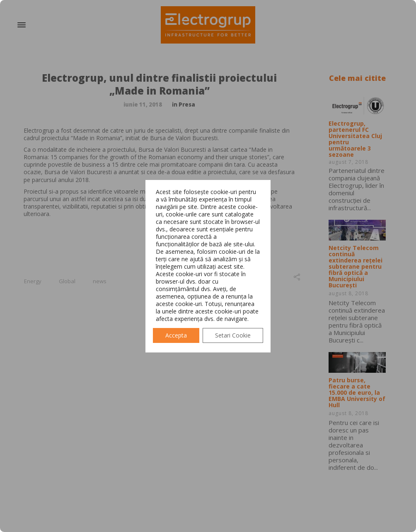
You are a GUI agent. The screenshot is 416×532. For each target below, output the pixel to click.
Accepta (176, 335)
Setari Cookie (233, 335)
